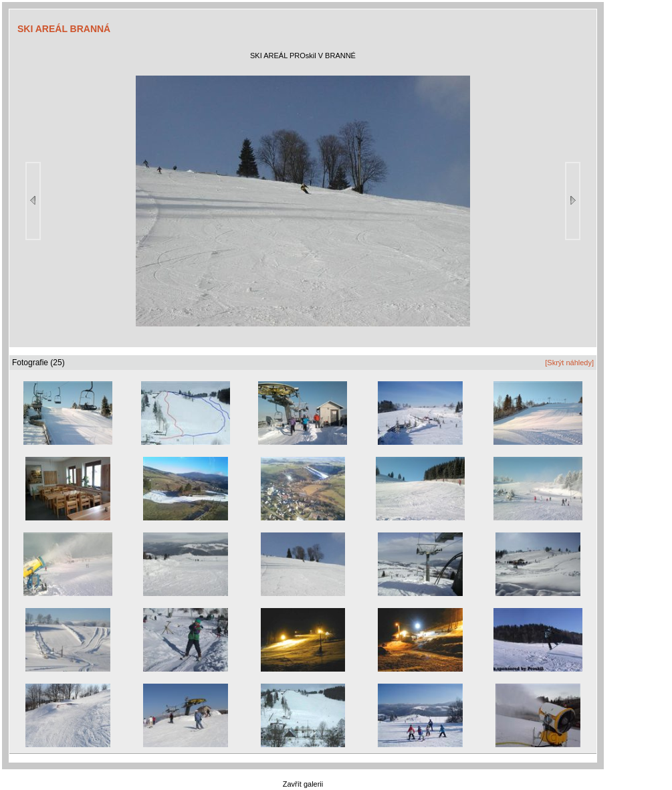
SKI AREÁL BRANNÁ (64, 29)
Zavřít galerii (303, 784)
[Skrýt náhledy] (569, 363)
